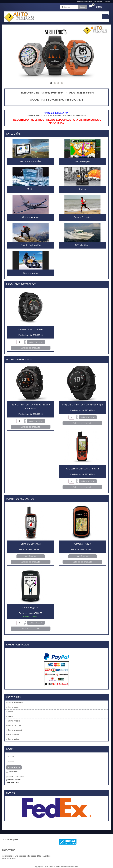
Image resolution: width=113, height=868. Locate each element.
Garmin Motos (31, 273)
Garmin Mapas (82, 161)
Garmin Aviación (31, 217)
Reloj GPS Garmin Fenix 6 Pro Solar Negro (82, 405)
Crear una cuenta (13, 782)
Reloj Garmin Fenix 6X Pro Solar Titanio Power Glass (31, 407)
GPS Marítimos (83, 245)
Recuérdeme (14, 772)
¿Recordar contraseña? (15, 777)
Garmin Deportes (82, 217)
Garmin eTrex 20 (82, 544)
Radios (83, 189)
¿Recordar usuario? (14, 780)
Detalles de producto (30, 348)
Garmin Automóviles (31, 161)
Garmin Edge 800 (31, 608)
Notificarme (31, 556)
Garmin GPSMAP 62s (31, 544)
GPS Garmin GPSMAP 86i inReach (83, 469)
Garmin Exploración (31, 245)
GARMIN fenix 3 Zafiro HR (31, 329)
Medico (31, 189)
